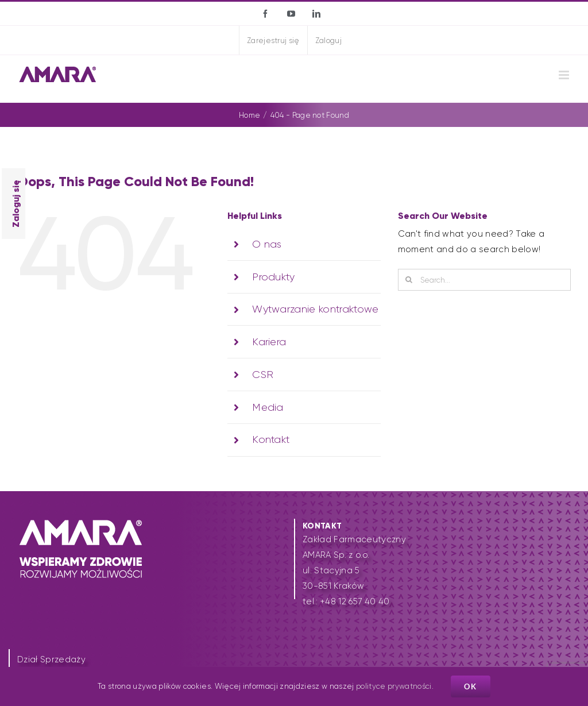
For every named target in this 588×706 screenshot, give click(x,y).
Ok (471, 686)
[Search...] (484, 280)
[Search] (409, 280)
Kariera (269, 342)
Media (268, 407)
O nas (267, 244)
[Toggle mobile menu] (565, 75)
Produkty (274, 277)
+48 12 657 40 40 (355, 601)
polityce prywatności (394, 686)
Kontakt (271, 439)
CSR (263, 375)
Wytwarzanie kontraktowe (316, 309)
